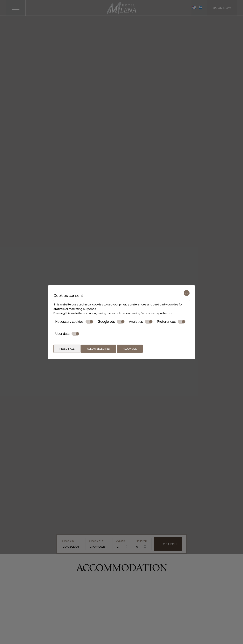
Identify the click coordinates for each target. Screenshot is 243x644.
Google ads (111, 322)
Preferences (171, 322)
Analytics (141, 322)
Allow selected (99, 349)
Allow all (130, 349)
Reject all (67, 349)
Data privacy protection (157, 313)
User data (67, 334)
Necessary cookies (74, 322)
